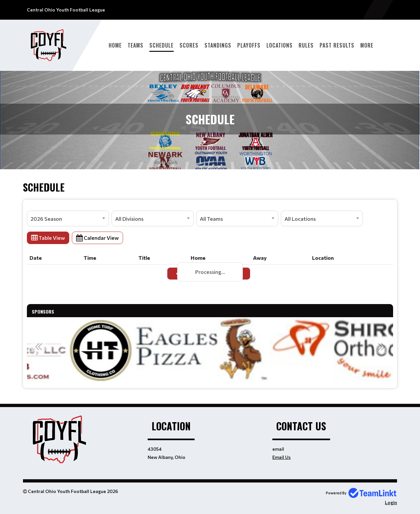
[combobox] (68, 218)
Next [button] (382, 346)
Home (115, 45)
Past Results (337, 45)
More (367, 45)
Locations (280, 45)
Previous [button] (38, 346)
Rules (306, 45)
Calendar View (97, 238)
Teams (136, 45)
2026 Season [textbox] (46, 219)
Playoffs (249, 45)
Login (391, 502)
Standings (218, 45)
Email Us (282, 457)
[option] (110, 350)
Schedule (161, 45)
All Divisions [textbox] (129, 219)
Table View (48, 238)
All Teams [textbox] (211, 219)
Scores (189, 45)
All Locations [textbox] (300, 219)
